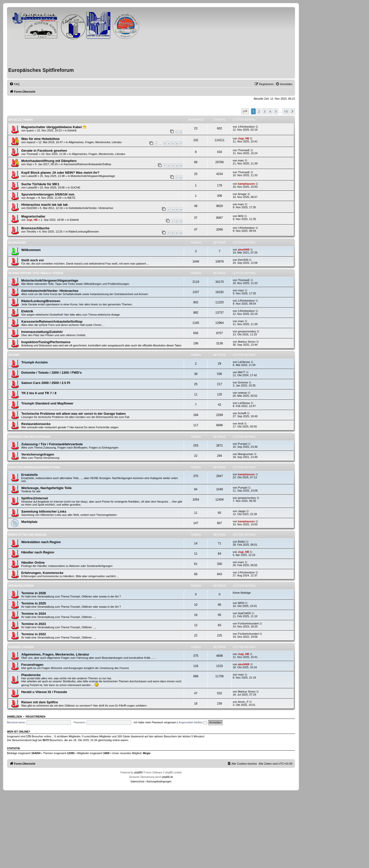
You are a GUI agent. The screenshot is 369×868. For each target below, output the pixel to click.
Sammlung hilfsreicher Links (44, 511)
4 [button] (270, 111)
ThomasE (32, 154)
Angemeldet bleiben (193, 722)
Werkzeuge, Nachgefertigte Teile (46, 488)
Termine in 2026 (34, 593)
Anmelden (14, 717)
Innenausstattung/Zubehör (42, 332)
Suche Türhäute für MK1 (40, 184)
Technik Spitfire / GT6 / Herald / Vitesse (36, 273)
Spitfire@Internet (35, 498)
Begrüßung (17, 243)
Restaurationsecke (36, 424)
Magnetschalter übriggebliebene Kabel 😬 (54, 127)
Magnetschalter (33, 216)
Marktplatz (29, 522)
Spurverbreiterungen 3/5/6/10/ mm (48, 194)
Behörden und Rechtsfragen (29, 437)
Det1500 (32, 208)
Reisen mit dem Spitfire (40, 702)
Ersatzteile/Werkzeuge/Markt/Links (34, 467)
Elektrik (72, 130)
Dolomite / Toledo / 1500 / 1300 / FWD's (51, 373)
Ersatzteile (29, 475)
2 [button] (259, 111)
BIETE (71, 198)
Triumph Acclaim (34, 362)
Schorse (243, 382)
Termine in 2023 (34, 624)
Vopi (29, 164)
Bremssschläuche (35, 228)
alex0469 (244, 250)
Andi (241, 423)
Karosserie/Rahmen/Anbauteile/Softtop (87, 164)
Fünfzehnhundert (248, 623)
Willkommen (31, 250)
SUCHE (76, 187)
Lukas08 (32, 176)
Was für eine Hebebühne (40, 139)
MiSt (241, 216)
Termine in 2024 (34, 614)
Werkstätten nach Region (41, 542)
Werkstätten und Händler (27, 535)
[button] (245, 111)
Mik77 (242, 372)
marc (241, 160)
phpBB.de (167, 777)
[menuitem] (14, 84)
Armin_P (243, 702)
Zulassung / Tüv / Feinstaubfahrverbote (52, 444)
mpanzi (31, 142)
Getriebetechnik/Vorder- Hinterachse (91, 208)
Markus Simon (247, 342)
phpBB (138, 773)
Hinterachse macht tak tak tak (44, 205)
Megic (147, 753)
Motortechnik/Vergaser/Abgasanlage (93, 176)
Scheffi (242, 413)
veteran (243, 393)
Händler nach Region (38, 552)
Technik (14, 355)
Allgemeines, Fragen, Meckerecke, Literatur (95, 142)
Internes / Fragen (21, 647)
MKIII (241, 603)
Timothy (31, 232)
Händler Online (33, 563)
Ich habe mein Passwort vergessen (155, 722)
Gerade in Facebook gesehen (44, 151)
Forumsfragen (32, 665)
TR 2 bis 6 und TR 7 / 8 (39, 393)
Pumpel (243, 444)
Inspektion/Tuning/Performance (46, 342)
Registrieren (36, 717)
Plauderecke (31, 675)
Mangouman (246, 454)
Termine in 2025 (34, 603)
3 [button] (265, 111)
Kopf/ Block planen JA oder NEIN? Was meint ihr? (60, 173)
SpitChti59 (244, 613)
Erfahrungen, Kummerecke (42, 573)
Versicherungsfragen (38, 454)
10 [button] (286, 111)
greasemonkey (247, 331)
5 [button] (276, 111)
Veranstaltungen (21, 586)
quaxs (30, 130)
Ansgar (31, 198)
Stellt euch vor (33, 260)
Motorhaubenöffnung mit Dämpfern (49, 161)
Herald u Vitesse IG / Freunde (44, 692)
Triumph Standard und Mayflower (47, 403)
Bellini (242, 542)
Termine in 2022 (34, 634)
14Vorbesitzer (246, 127)
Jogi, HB (244, 138)
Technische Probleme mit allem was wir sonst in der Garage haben (73, 414)
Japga (242, 511)
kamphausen (246, 184)
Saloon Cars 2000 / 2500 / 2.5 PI (46, 383)
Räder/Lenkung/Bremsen (84, 232)
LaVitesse (244, 362)
